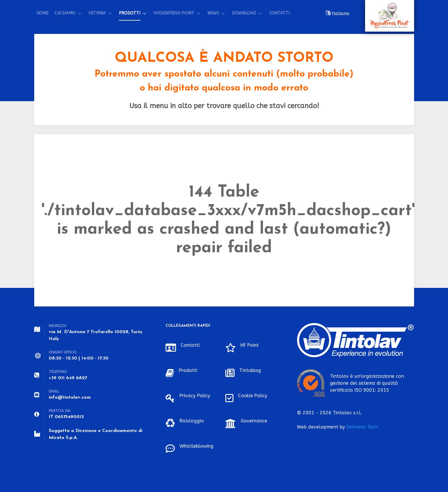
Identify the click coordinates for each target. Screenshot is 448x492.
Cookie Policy (254, 395)
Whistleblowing (198, 446)
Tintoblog (251, 370)
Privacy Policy (196, 395)
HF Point (251, 345)
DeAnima (362, 427)
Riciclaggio (193, 421)
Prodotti (189, 370)
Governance (255, 421)
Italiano (340, 13)
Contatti (191, 345)
